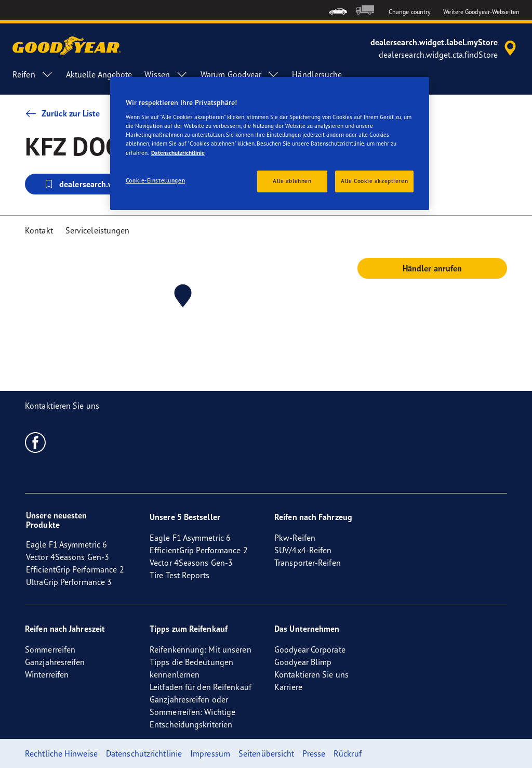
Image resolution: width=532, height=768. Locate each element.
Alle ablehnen (292, 181)
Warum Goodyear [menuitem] (240, 74)
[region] (270, 144)
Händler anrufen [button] (433, 268)
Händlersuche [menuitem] (317, 74)
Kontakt (39, 230)
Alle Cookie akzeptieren (374, 181)
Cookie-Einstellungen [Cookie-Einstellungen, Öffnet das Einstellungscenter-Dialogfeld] (155, 180)
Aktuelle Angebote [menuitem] (99, 74)
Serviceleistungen (98, 230)
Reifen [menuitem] (33, 74)
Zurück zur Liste (63, 113)
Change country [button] (410, 12)
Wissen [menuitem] (166, 74)
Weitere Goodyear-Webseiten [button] (481, 12)
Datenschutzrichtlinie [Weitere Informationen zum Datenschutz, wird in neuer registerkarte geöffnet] (178, 153)
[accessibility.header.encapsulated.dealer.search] (445, 48)
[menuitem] (338, 10)
